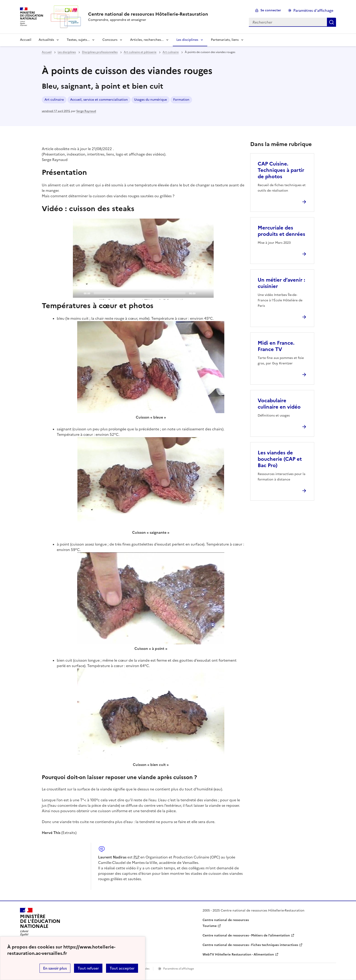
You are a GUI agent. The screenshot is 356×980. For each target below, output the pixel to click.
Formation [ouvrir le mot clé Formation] (181, 100)
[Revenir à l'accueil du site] (40, 923)
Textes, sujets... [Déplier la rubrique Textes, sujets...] (78, 40)
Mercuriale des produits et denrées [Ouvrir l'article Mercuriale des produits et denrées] (281, 231)
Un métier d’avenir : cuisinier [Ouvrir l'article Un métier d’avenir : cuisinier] (281, 283)
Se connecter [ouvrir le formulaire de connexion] (271, 10)
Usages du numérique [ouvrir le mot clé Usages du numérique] (151, 100)
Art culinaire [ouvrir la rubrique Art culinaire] (171, 52)
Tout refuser (88, 968)
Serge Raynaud (86, 111)
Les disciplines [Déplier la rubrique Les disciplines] (187, 40)
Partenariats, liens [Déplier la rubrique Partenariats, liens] (225, 40)
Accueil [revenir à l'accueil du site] (26, 40)
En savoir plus (55, 968)
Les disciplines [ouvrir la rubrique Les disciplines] (67, 52)
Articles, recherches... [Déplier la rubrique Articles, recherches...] (147, 40)
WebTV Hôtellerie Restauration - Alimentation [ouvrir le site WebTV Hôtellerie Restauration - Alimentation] (238, 954)
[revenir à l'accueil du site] (148, 14)
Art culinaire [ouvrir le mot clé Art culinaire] (54, 100)
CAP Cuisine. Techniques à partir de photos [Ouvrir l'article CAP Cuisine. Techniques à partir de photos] (281, 170)
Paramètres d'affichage (313, 10)
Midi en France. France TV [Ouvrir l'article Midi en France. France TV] (276, 346)
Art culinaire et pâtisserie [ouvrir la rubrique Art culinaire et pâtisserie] (140, 52)
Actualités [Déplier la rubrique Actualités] (46, 40)
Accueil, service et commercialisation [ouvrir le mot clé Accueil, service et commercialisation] (99, 100)
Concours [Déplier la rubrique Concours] (110, 40)
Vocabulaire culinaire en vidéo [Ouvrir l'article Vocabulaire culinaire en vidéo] (279, 404)
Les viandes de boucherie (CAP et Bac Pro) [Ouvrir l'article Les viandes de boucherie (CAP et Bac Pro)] (280, 459)
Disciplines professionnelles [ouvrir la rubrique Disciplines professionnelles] (100, 52)
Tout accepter (122, 968)
